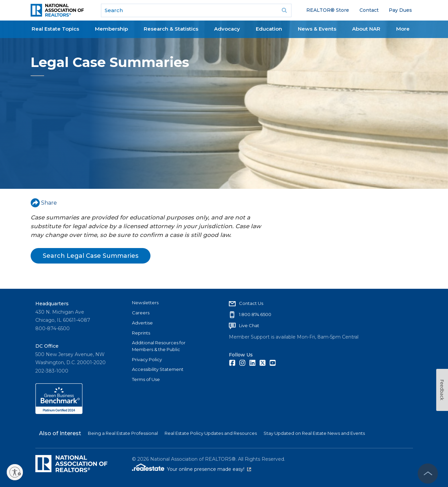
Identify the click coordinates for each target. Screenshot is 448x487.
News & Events (317, 29)
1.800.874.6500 (255, 314)
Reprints (141, 333)
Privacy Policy (147, 359)
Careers (141, 313)
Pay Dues (400, 10)
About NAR (366, 29)
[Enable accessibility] (15, 472)
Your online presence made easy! (209, 469)
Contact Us (251, 303)
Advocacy (227, 29)
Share (44, 203)
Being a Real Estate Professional (123, 433)
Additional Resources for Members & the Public (159, 346)
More (403, 29)
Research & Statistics (171, 29)
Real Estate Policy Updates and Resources (211, 433)
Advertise (142, 323)
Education (269, 29)
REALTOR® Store (328, 10)
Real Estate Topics (55, 29)
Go (284, 10)
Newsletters (145, 303)
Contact (369, 10)
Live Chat (249, 325)
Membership (111, 29)
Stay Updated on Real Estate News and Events (314, 433)
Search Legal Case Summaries (91, 256)
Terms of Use (146, 379)
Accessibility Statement (158, 369)
